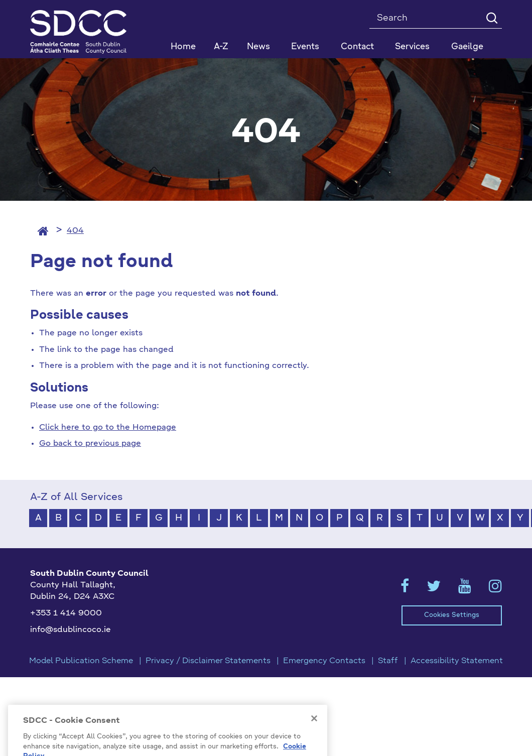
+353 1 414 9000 (66, 613)
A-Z (221, 47)
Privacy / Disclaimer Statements (208, 661)
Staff (388, 661)
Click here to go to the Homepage (108, 428)
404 (75, 231)
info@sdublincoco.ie (71, 630)
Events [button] (305, 47)
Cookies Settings (452, 615)
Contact (357, 47)
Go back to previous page (90, 444)
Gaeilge (467, 47)
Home (183, 47)
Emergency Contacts (324, 661)
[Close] (314, 740)
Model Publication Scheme (81, 661)
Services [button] (412, 47)
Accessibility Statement (457, 661)
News (258, 47)
